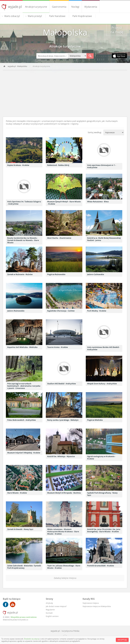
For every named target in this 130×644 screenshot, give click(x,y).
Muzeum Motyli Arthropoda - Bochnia (64, 493)
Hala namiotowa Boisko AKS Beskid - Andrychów (104, 348)
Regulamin (50, 610)
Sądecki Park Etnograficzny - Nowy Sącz (102, 494)
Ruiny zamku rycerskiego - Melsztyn (63, 420)
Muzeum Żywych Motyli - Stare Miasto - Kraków (64, 203)
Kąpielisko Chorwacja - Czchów (61, 311)
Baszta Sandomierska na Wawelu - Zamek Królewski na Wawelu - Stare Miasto (23, 240)
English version (52, 616)
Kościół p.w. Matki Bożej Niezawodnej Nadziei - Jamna (104, 239)
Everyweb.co (23, 620)
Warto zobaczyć (12, 16)
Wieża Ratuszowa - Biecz (98, 202)
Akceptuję (122, 640)
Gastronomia (59, 7)
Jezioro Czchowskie (96, 274)
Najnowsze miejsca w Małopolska (97, 606)
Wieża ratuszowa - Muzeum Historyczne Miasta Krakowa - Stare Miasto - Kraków (63, 531)
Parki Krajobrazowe (82, 16)
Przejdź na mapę (117, 30)
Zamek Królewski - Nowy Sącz (20, 529)
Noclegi (75, 7)
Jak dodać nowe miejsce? (56, 606)
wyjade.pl (15, 7)
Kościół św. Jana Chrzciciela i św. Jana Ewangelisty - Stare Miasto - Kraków (104, 530)
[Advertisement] (65, 94)
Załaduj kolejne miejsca (65, 578)
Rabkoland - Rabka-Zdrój (58, 165)
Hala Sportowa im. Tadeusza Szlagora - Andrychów (24, 203)
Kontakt (49, 613)
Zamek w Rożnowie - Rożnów (20, 274)
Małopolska (22, 66)
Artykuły (49, 603)
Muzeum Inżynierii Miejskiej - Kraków (24, 453)
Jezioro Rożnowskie (16, 311)
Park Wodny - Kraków (97, 311)
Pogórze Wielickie (95, 420)
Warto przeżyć (35, 16)
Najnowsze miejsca (91, 603)
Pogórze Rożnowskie (56, 274)
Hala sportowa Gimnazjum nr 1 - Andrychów (102, 166)
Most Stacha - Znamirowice (59, 238)
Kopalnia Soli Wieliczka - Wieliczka (22, 347)
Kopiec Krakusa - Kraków (18, 165)
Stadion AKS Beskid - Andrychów (62, 384)
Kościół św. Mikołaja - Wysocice (61, 456)
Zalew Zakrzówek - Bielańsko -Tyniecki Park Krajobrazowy (24, 567)
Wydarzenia (91, 7)
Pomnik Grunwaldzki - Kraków (101, 566)
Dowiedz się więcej (32, 639)
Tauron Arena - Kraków (58, 347)
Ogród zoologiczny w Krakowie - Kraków (101, 458)
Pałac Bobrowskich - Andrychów (22, 420)
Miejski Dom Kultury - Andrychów (102, 384)
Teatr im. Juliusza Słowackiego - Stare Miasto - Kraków (64, 567)
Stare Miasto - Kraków (17, 493)
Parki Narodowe (57, 16)
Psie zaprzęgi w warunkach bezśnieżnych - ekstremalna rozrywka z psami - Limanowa (24, 386)
